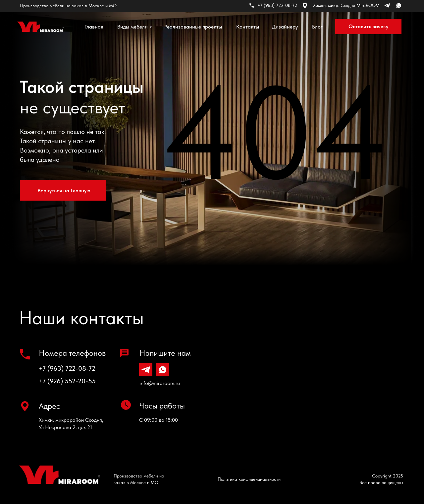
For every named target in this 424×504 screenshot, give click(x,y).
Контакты (248, 27)
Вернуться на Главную (64, 190)
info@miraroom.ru (160, 383)
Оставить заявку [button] (368, 26)
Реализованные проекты (193, 27)
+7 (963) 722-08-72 (67, 368)
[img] (40, 27)
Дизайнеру (285, 27)
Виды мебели (132, 27)
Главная (94, 27)
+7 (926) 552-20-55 (67, 381)
